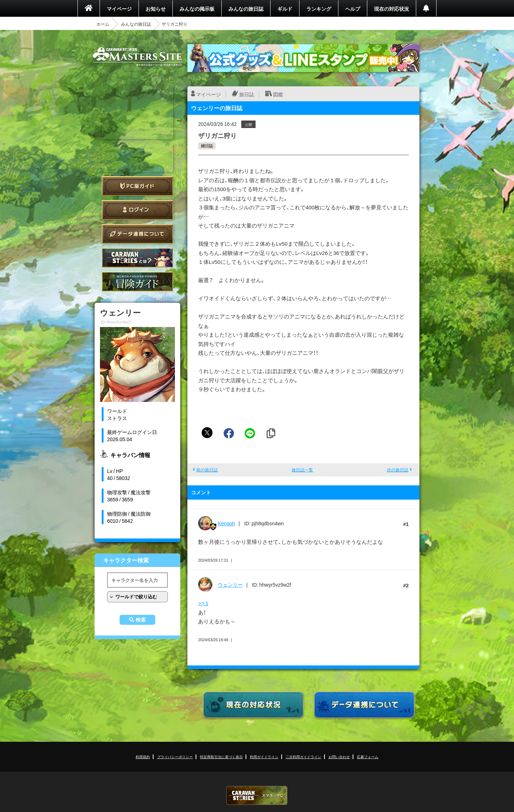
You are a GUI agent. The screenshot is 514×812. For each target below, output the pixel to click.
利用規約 (143, 757)
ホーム (103, 24)
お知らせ (156, 9)
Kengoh (226, 523)
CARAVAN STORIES (257, 795)
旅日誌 (247, 94)
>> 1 (203, 603)
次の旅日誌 (398, 470)
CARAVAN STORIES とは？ (137, 258)
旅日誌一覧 (302, 470)
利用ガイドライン (264, 757)
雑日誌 (207, 146)
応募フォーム (368, 757)
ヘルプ (353, 9)
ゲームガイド (137, 282)
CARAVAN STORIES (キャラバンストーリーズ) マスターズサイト (137, 57)
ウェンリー (230, 584)
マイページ (119, 9)
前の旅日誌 (207, 470)
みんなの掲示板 (197, 9)
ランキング (319, 9)
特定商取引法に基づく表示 (221, 757)
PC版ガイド (137, 186)
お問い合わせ (339, 757)
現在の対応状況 (392, 9)
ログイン (137, 210)
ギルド (285, 9)
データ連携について (137, 234)
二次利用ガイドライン (303, 757)
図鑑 (278, 94)
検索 (141, 620)
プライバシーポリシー (175, 757)
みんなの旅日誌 (246, 9)
